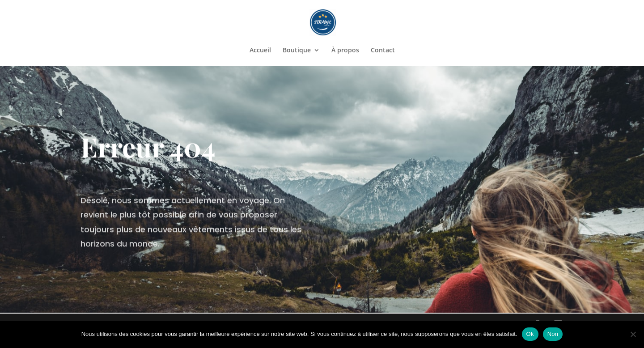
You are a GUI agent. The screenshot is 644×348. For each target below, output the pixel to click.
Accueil (260, 51)
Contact (383, 51)
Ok (530, 334)
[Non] (633, 334)
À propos (345, 51)
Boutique (297, 51)
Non (553, 334)
